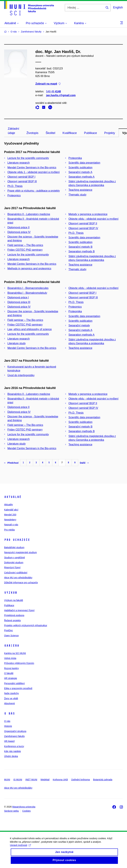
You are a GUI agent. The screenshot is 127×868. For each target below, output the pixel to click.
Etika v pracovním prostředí (18, 688)
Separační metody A (80, 172)
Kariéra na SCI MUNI (15, 653)
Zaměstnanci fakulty (14, 736)
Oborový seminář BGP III (22, 181)
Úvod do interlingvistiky (21, 375)
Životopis (32, 133)
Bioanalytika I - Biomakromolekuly (27, 293)
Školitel (50, 133)
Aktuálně (13, 497)
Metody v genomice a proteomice (88, 214)
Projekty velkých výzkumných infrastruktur (26, 625)
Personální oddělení (14, 683)
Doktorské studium (14, 562)
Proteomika (75, 158)
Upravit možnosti (20, 848)
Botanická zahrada (103, 780)
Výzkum (11, 593)
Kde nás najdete (12, 751)
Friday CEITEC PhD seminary (25, 250)
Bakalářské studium (14, 547)
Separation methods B (82, 251)
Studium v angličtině (14, 558)
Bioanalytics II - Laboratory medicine (29, 214)
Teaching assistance (80, 190)
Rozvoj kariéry (11, 668)
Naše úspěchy (11, 693)
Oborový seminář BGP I (21, 177)
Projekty (110, 133)
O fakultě (9, 673)
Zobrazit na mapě (48, 84)
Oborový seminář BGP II (83, 223)
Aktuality (9, 505)
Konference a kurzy (14, 746)
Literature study (17, 343)
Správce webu (11, 811)
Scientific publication (80, 167)
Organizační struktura (15, 731)
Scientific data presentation (84, 163)
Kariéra (12, 646)
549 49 (53, 91)
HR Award (9, 741)
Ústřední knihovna (80, 780)
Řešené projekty (12, 620)
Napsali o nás (11, 525)
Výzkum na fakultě (14, 600)
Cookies (27, 811)
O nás (10, 714)
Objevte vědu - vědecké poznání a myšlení (93, 219)
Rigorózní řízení (12, 567)
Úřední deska (11, 756)
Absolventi (10, 703)
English (118, 7)
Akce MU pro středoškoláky (18, 578)
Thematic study (77, 195)
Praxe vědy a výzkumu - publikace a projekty (34, 191)
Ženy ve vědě (11, 698)
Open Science (11, 636)
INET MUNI (31, 780)
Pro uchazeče (17, 540)
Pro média (9, 530)
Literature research (19, 163)
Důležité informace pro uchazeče (21, 583)
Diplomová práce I (18, 297)
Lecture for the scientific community (28, 158)
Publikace (90, 133)
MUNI (7, 780)
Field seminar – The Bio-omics (25, 245)
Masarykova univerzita (24, 807)
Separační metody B (80, 247)
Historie (8, 726)
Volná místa (10, 658)
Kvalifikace (70, 133)
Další (84, 463)
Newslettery (10, 520)
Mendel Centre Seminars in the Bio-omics (32, 167)
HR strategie (11, 678)
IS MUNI (18, 780)
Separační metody (79, 325)
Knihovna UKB (60, 780)
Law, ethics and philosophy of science (30, 329)
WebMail (45, 780)
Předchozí (11, 463)
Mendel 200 (10, 515)
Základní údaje (13, 131)
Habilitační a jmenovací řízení (19, 610)
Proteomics (14, 195)
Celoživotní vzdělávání (16, 573)
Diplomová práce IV (19, 232)
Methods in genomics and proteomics (29, 268)
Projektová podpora (14, 615)
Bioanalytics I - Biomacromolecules (28, 288)
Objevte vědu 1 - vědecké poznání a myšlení (34, 172)
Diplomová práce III (19, 302)
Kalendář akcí (11, 510)
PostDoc (9, 630)
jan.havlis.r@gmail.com (61, 95)
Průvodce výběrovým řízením (19, 663)
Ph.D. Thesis (15, 186)
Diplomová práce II (18, 227)
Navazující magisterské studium (21, 552)
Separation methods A (81, 177)
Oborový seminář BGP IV (83, 228)
